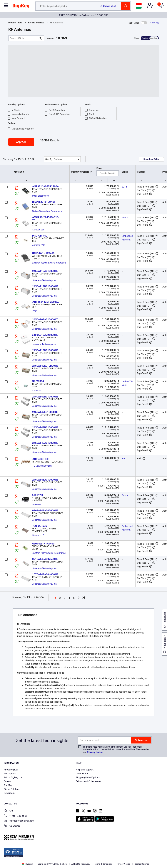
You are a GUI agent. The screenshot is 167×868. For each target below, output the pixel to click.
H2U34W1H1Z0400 (43, 253)
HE (123, 459)
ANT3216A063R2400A (45, 186)
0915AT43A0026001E (45, 559)
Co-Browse (12, 826)
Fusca (125, 495)
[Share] (155, 23)
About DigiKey (11, 770)
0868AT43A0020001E (45, 510)
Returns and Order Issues (88, 781)
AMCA (125, 218)
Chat (9, 811)
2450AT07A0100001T (45, 319)
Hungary (27, 864)
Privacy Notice (95, 752)
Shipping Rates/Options (88, 778)
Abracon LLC (38, 230)
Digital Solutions (12, 789)
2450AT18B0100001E (45, 286)
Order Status (82, 774)
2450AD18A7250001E (45, 335)
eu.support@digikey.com (19, 821)
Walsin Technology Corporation (47, 211)
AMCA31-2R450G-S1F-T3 (46, 219)
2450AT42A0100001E (45, 443)
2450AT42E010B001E (45, 366)
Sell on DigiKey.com (14, 778)
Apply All (21, 142)
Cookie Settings (142, 864)
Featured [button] (54, 159)
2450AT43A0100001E (45, 480)
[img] (21, 7)
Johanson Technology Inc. (45, 280)
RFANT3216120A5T (44, 202)
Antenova (37, 391)
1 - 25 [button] (17, 159)
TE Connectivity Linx (42, 466)
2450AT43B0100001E (45, 427)
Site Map (8, 785)
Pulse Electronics (40, 196)
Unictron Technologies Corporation (49, 263)
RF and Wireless (36, 23)
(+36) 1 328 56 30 (16, 816)
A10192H (37, 495)
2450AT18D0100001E (45, 350)
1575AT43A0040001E (45, 574)
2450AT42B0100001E (45, 397)
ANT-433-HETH (41, 459)
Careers (7, 781)
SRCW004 (38, 381)
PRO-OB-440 (40, 236)
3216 (124, 187)
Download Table (151, 159)
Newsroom (9, 793)
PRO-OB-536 (39, 526)
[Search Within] (23, 38)
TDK (34, 311)
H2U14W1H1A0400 (43, 544)
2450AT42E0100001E (45, 412)
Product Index (15, 23)
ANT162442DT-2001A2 (46, 302)
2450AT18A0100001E (45, 271)
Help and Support (85, 770)
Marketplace (10, 774)
